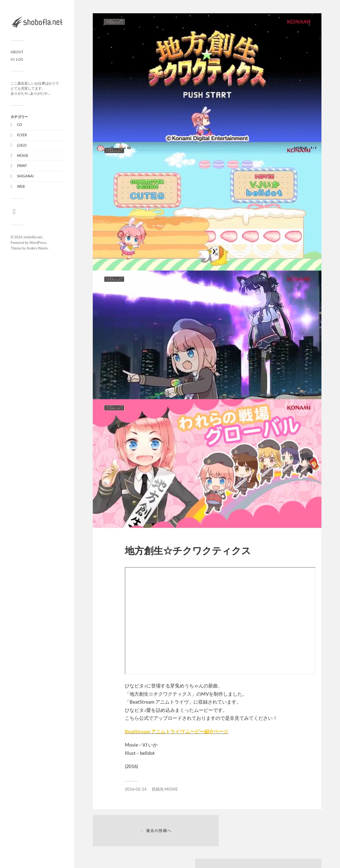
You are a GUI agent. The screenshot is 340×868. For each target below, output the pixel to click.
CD (19, 125)
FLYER (22, 135)
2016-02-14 (136, 789)
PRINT (22, 166)
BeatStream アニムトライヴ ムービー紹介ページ (176, 731)
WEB (21, 186)
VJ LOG (17, 59)
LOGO (22, 145)
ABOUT (17, 52)
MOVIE (23, 156)
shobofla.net (33, 237)
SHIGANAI (25, 176)
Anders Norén (37, 248)
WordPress (38, 243)
